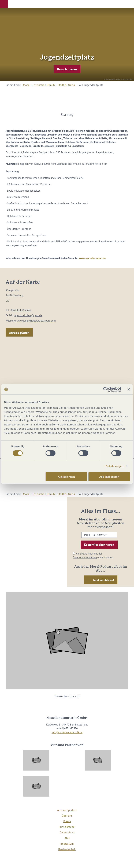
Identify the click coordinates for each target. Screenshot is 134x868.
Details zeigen (114, 466)
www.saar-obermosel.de (92, 258)
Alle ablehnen (66, 477)
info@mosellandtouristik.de (67, 732)
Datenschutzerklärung (85, 557)
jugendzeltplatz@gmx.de (28, 315)
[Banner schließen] (129, 389)
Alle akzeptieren (109, 477)
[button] (4, 4)
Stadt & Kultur (66, 85)
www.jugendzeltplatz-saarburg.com (36, 321)
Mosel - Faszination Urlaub (39, 85)
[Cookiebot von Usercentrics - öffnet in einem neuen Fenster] (106, 389)
